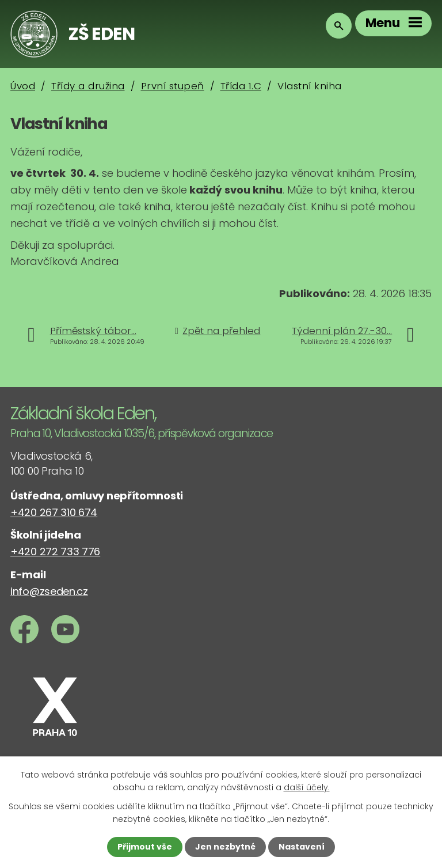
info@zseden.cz (49, 591)
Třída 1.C (241, 86)
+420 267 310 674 (54, 512)
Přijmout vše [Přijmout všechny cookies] (145, 847)
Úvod (23, 86)
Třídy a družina (88, 86)
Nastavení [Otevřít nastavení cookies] (302, 847)
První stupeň (173, 86)
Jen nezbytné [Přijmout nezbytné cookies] (225, 847)
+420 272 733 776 (55, 551)
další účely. (307, 787)
